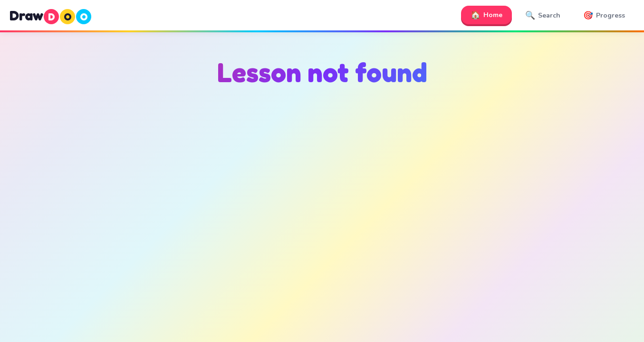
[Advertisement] (322, 190)
